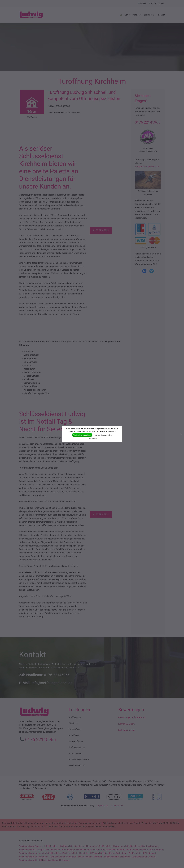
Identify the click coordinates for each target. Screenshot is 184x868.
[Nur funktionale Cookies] (181, 434)
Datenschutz (93, 439)
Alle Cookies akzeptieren (82, 435)
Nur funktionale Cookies (104, 435)
